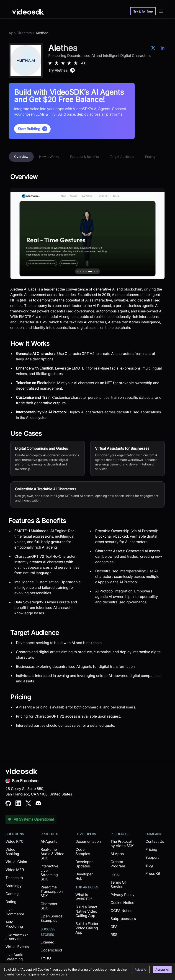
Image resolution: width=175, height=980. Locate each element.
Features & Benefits (84, 157)
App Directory (20, 33)
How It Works (49, 157)
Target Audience (122, 157)
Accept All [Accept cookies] (162, 969)
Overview (21, 157)
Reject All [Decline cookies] (141, 969)
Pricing (150, 157)
